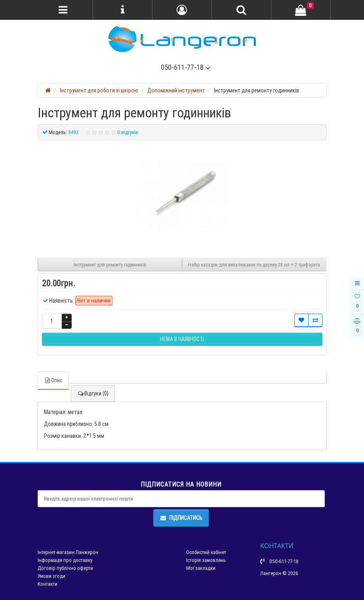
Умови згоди (51, 576)
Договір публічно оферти (65, 568)
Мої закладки (201, 568)
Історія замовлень (206, 560)
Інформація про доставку (65, 560)
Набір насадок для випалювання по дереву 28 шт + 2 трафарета (254, 265)
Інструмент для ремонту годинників (110, 265)
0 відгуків (128, 132)
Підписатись (181, 518)
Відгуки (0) (93, 393)
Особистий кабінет (206, 552)
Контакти (48, 584)
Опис (53, 380)
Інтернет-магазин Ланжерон (68, 552)
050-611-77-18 (182, 67)
